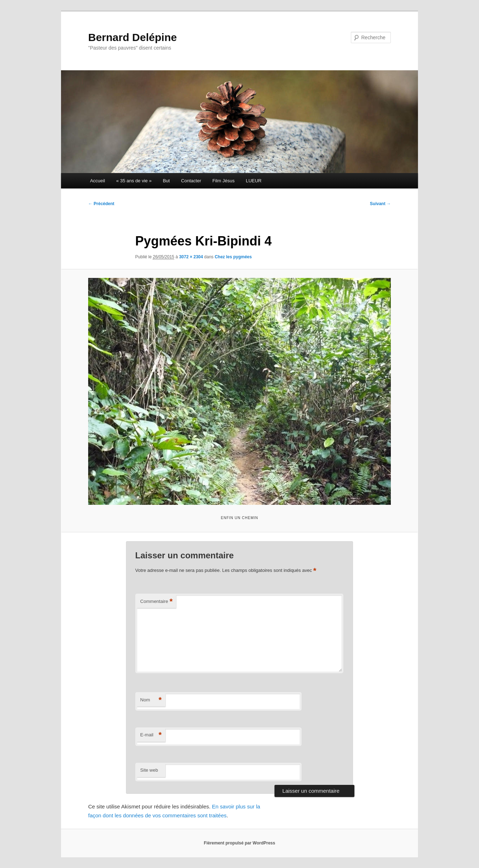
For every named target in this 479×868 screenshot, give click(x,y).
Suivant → (380, 204)
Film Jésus (223, 181)
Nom (151, 700)
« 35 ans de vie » (134, 181)
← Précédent (101, 204)
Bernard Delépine (132, 37)
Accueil (97, 181)
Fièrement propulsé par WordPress (239, 843)
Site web (149, 770)
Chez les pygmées (233, 257)
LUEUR (254, 181)
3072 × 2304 (191, 257)
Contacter (191, 181)
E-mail (151, 735)
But (166, 181)
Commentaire (157, 602)
